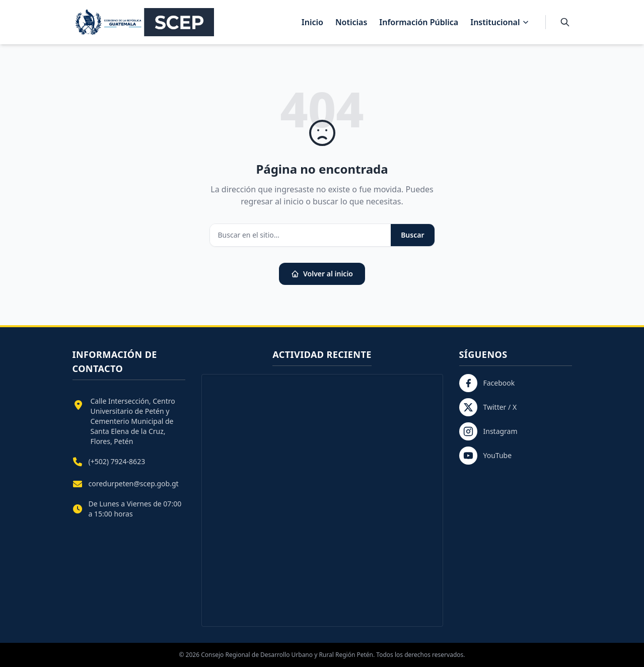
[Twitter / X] (516, 407)
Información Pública (419, 22)
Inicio (312, 22)
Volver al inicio (322, 274)
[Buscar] (565, 22)
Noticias (351, 22)
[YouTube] (516, 456)
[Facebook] (516, 383)
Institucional (499, 22)
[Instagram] (516, 431)
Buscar (412, 235)
